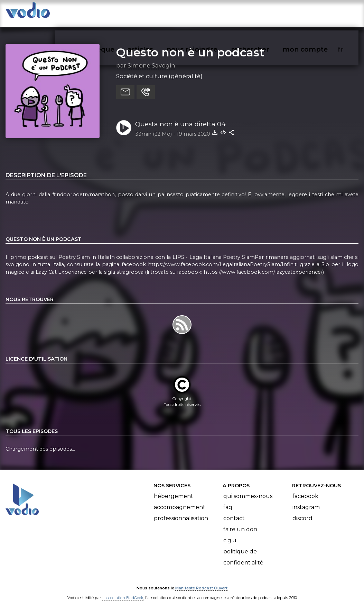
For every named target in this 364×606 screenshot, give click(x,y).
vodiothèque (109, 12)
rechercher (263, 12)
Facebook (305, 489)
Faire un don (240, 522)
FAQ (228, 500)
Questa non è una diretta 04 (180, 117)
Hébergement (174, 489)
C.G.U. (230, 533)
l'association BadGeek (123, 591)
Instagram (306, 500)
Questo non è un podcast (190, 45)
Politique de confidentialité (243, 550)
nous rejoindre (206, 12)
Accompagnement (180, 500)
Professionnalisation (181, 511)
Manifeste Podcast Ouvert (201, 581)
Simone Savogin (151, 58)
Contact (234, 511)
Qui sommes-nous (248, 489)
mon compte (316, 12)
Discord (302, 511)
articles (156, 12)
